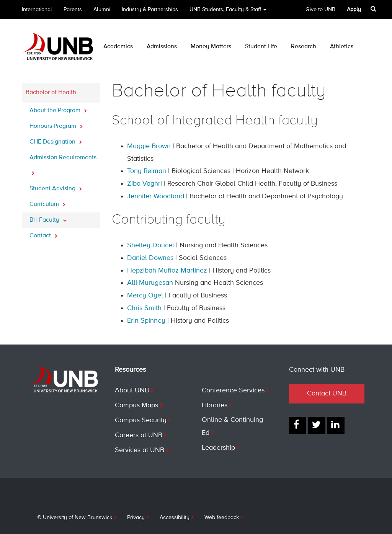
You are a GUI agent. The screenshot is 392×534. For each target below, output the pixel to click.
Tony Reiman (147, 171)
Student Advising (56, 186)
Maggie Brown (149, 146)
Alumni (102, 10)
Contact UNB (327, 394)
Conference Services (233, 390)
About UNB (132, 390)
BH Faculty (48, 218)
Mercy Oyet (145, 296)
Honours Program (56, 124)
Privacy (136, 518)
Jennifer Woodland (156, 196)
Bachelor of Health (51, 93)
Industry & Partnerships (150, 10)
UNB (228, 12)
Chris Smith (144, 308)
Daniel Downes (150, 258)
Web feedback (222, 518)
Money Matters (211, 47)
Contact (43, 234)
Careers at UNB (139, 435)
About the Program (58, 108)
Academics (118, 47)
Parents (73, 10)
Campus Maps (136, 405)
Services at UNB (140, 450)
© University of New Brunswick (75, 518)
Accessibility (175, 518)
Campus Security (141, 420)
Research (304, 47)
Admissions (162, 47)
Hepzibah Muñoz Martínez (167, 271)
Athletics (342, 47)
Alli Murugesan (150, 283)
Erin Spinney (146, 321)
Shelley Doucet (151, 245)
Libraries (215, 405)
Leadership (218, 448)
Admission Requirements (63, 165)
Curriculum (47, 202)
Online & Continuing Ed (232, 426)
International (37, 10)
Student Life (261, 47)
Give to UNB (320, 10)
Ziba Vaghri (145, 184)
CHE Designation (56, 140)
